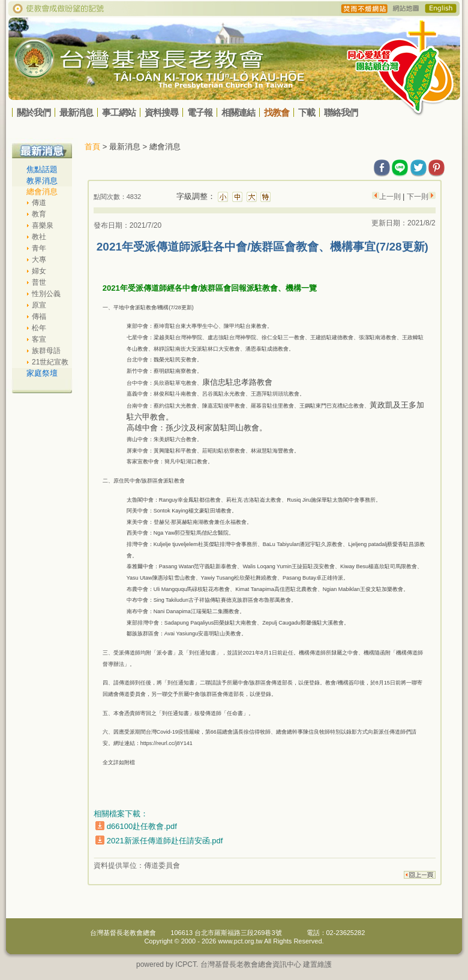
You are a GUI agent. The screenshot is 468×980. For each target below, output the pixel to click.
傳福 (39, 316)
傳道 (39, 203)
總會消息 (42, 192)
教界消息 (42, 181)
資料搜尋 (161, 112)
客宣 (39, 339)
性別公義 (46, 294)
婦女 (39, 271)
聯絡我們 (341, 112)
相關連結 (238, 112)
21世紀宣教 (50, 362)
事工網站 (119, 112)
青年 (39, 248)
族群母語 (46, 351)
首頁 (92, 147)
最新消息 (76, 112)
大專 (39, 260)
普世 (39, 282)
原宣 (39, 305)
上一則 (391, 197)
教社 (39, 237)
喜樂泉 (43, 225)
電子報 (200, 112)
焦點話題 (42, 169)
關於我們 (34, 112)
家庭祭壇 (42, 373)
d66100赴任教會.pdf (142, 826)
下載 (307, 112)
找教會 (277, 112)
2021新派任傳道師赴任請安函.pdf (165, 841)
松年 (39, 328)
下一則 (416, 197)
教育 (39, 214)
